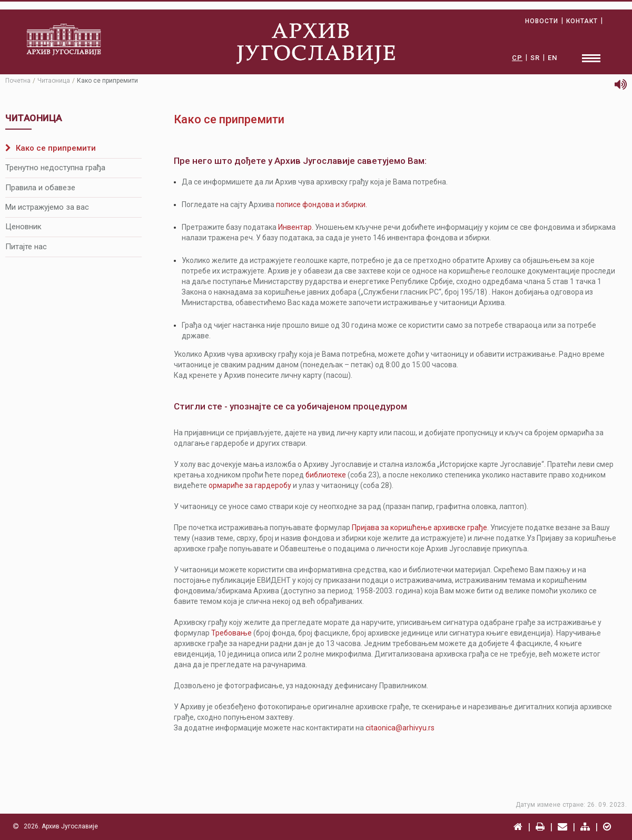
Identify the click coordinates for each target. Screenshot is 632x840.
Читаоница (54, 81)
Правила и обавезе (40, 188)
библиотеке (326, 475)
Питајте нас (26, 247)
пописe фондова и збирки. (322, 204)
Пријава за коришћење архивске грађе (419, 528)
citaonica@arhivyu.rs (400, 728)
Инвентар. (296, 227)
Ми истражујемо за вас (47, 207)
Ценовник (23, 227)
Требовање (231, 633)
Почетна (18, 81)
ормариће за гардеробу (250, 485)
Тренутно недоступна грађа (55, 168)
